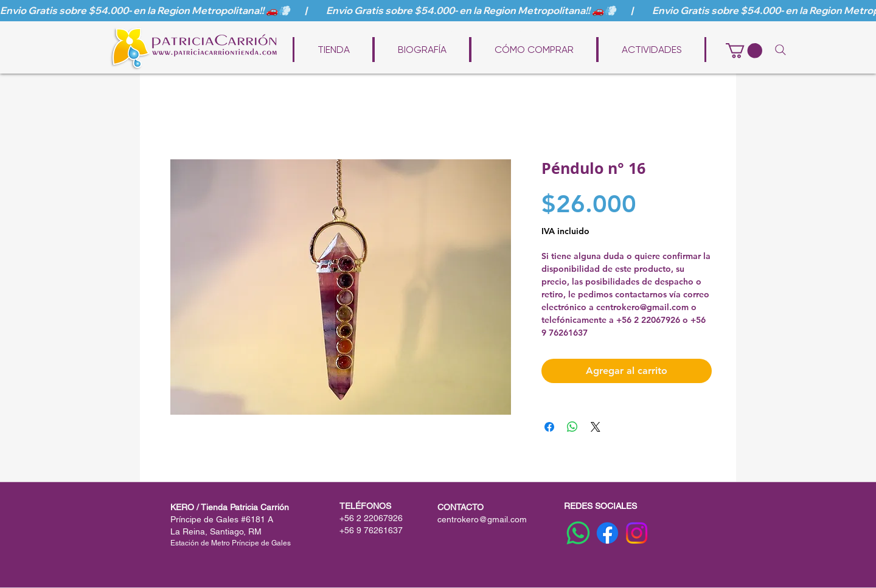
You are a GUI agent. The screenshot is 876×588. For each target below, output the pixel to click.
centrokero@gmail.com (482, 519)
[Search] (780, 50)
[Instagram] (637, 533)
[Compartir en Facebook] (549, 427)
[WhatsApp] (578, 533)
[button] (744, 50)
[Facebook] (607, 533)
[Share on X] (596, 427)
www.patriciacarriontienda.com (447, 32)
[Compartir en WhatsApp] (572, 427)
